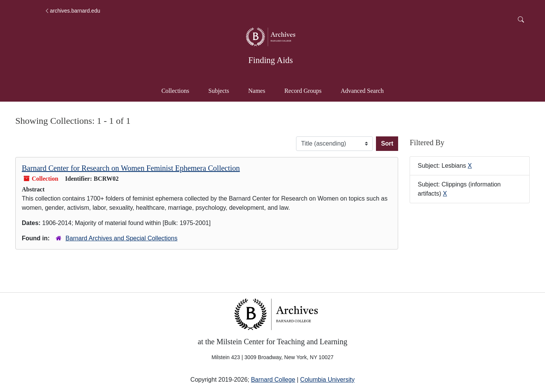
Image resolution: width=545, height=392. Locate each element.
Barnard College (273, 380)
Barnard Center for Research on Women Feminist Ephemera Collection (131, 168)
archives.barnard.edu (72, 11)
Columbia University (327, 380)
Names (257, 91)
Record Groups (303, 91)
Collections (175, 91)
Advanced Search (366, 90)
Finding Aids (270, 60)
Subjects (219, 91)
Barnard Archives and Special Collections (121, 238)
